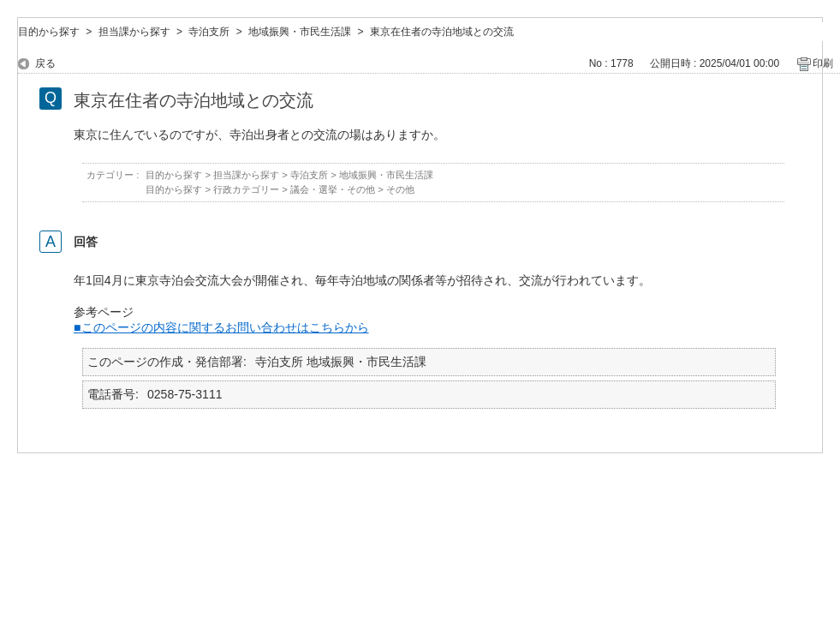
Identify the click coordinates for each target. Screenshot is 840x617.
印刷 (823, 63)
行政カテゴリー (246, 189)
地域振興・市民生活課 (300, 32)
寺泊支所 (209, 32)
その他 (400, 189)
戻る (45, 63)
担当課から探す (134, 32)
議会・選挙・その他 (333, 189)
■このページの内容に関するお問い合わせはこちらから (221, 327)
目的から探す (49, 32)
